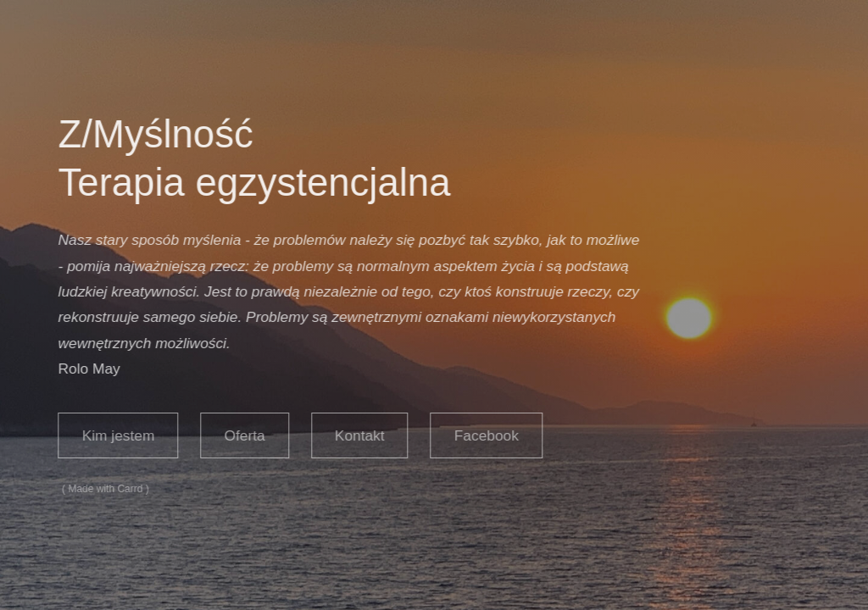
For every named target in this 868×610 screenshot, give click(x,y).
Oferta (243, 435)
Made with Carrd (104, 489)
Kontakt (358, 435)
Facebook (485, 435)
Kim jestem (117, 435)
